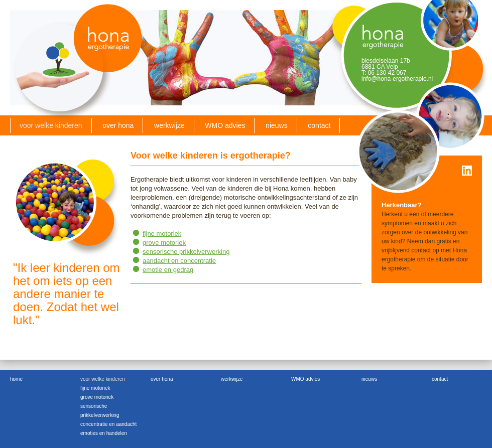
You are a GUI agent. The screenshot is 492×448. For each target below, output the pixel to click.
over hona (118, 125)
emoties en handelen (104, 433)
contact (319, 125)
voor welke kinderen (51, 125)
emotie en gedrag (168, 270)
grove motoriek (164, 243)
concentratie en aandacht (108, 424)
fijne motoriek (162, 234)
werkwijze (169, 125)
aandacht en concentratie (179, 261)
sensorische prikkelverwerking (186, 252)
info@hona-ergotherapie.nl (397, 79)
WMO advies (225, 125)
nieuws (277, 125)
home (16, 379)
